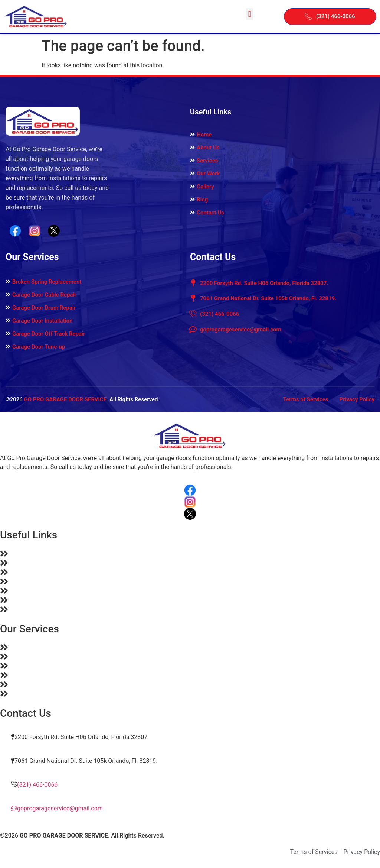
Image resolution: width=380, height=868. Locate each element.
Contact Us (210, 213)
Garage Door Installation (42, 321)
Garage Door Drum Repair (44, 308)
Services (207, 161)
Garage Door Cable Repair (44, 295)
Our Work (208, 174)
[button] (250, 14)
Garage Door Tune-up (39, 347)
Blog (202, 200)
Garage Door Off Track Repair (49, 334)
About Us (208, 148)
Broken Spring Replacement (47, 282)
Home (204, 135)
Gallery (205, 187)
